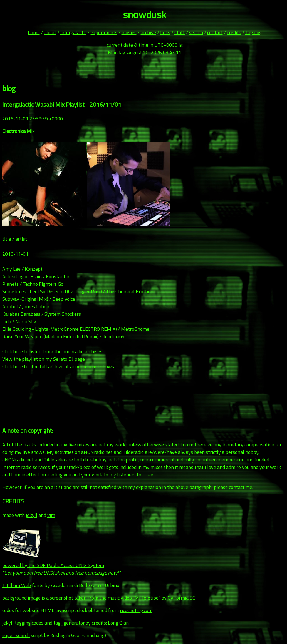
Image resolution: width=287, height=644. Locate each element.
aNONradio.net (97, 452)
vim (51, 515)
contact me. (241, 487)
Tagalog (253, 32)
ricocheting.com (136, 610)
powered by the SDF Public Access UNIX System (61, 565)
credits (234, 32)
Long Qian (118, 623)
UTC (159, 45)
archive (148, 32)
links (165, 32)
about (50, 32)
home (34, 32)
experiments (104, 32)
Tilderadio (133, 452)
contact (215, 32)
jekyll (32, 515)
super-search (16, 635)
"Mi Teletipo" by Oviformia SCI (165, 598)
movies (129, 32)
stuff (180, 32)
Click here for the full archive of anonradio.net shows (58, 366)
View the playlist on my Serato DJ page (44, 359)
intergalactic (73, 32)
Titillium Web (17, 585)
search (196, 32)
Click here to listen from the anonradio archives (52, 351)
